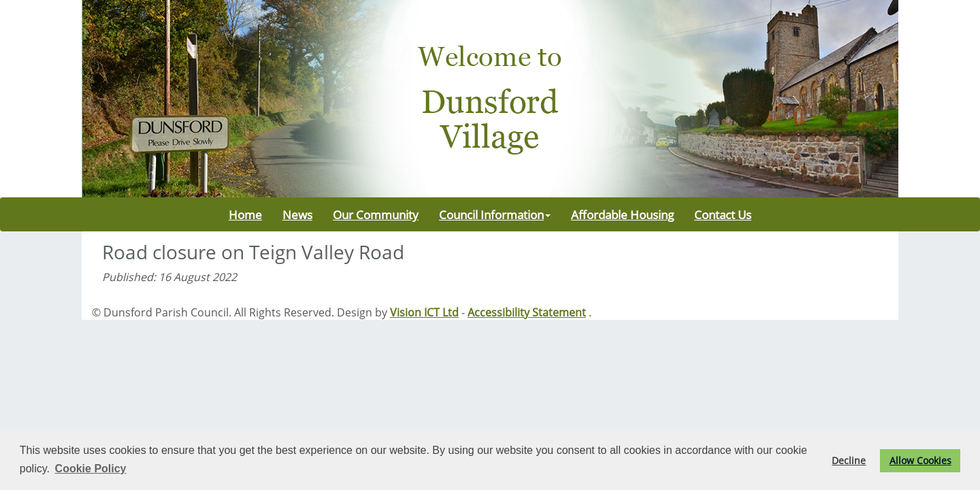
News (297, 214)
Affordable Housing (622, 214)
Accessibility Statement (527, 312)
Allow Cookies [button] (920, 460)
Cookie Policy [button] (91, 469)
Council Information (495, 214)
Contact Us (723, 214)
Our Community (376, 214)
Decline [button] (849, 460)
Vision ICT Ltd (424, 312)
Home (245, 214)
